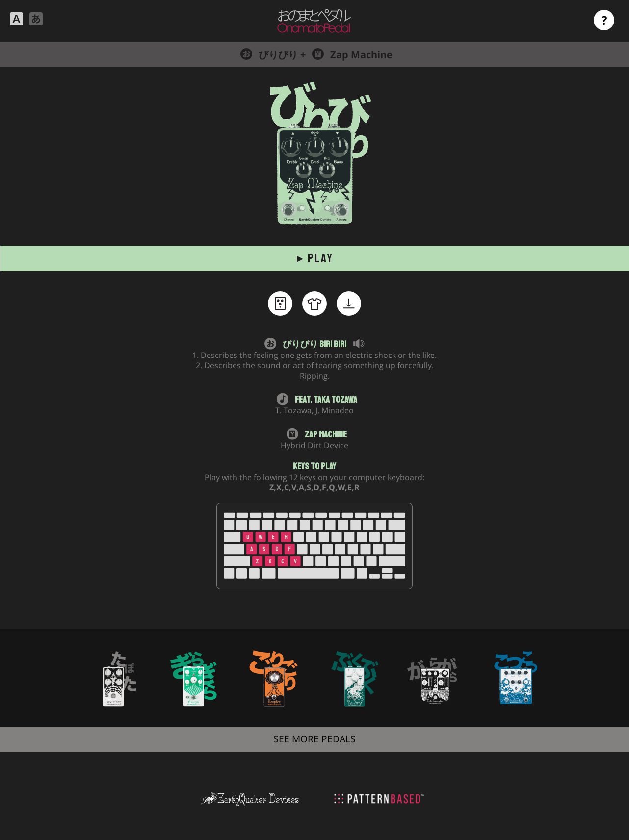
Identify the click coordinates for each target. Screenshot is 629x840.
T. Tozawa (293, 410)
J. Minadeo (335, 410)
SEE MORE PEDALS (314, 739)
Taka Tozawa (335, 400)
